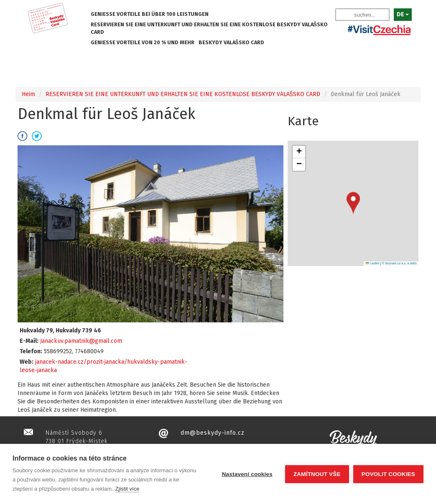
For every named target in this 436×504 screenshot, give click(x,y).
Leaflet (372, 263)
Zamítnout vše (317, 474)
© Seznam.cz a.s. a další (399, 263)
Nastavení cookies (247, 474)
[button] (353, 203)
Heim (28, 94)
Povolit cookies (388, 474)
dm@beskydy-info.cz (213, 433)
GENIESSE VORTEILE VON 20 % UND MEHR (143, 42)
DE (403, 14)
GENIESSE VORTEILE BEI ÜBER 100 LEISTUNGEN (150, 14)
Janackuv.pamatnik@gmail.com (81, 341)
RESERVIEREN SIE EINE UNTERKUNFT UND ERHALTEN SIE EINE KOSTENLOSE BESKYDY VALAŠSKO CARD (209, 28)
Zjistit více (127, 489)
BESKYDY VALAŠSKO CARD (231, 42)
